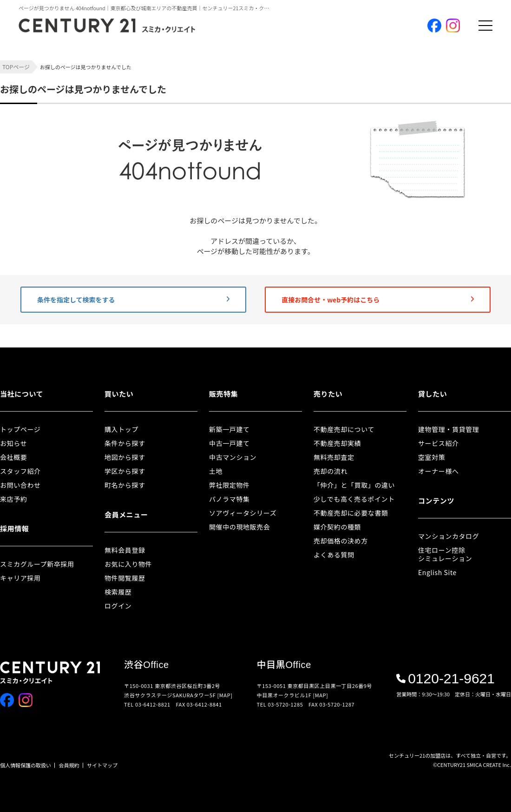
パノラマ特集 (229, 499)
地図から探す (125, 457)
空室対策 (432, 457)
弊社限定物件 (229, 485)
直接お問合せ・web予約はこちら (378, 300)
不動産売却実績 (337, 443)
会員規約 (69, 765)
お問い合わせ (20, 485)
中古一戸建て (229, 443)
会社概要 (13, 457)
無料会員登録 (125, 550)
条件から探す (125, 443)
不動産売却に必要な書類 (351, 513)
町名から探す (125, 485)
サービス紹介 (439, 443)
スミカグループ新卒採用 (37, 564)
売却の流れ (331, 471)
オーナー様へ (439, 471)
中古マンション (233, 457)
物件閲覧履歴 (125, 578)
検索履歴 (118, 592)
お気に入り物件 (128, 564)
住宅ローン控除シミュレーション (445, 554)
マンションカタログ (449, 536)
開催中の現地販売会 (239, 527)
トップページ (20, 429)
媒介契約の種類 (337, 527)
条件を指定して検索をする (133, 300)
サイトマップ (102, 765)
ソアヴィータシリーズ (243, 513)
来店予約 (13, 499)
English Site (437, 572)
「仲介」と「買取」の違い (354, 485)
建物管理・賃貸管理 (449, 429)
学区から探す (125, 471)
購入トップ (121, 429)
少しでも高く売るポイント (354, 499)
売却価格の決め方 (341, 541)
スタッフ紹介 (20, 471)
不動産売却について (344, 429)
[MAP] (225, 695)
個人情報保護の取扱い (26, 765)
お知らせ (13, 443)
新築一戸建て (229, 429)
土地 (216, 471)
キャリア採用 (20, 578)
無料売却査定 (334, 457)
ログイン (118, 606)
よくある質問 (334, 555)
